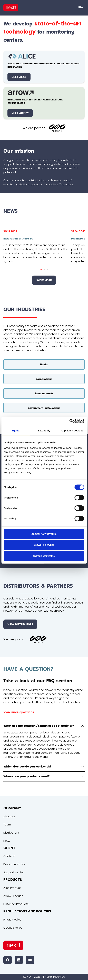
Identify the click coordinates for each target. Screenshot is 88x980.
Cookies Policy (13, 928)
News (7, 841)
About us (9, 816)
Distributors (11, 833)
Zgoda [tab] (16, 431)
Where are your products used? (44, 776)
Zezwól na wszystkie (44, 534)
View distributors (20, 624)
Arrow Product (13, 896)
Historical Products (16, 904)
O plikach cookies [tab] (72, 431)
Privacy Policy (12, 920)
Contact (9, 856)
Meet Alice (19, 77)
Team (7, 825)
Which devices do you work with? (44, 767)
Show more (44, 280)
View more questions (22, 712)
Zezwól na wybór (44, 545)
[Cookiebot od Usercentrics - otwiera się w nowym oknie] (69, 421)
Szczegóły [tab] (44, 431)
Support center (14, 872)
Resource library (14, 864)
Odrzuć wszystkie (44, 556)
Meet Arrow (20, 113)
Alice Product (12, 888)
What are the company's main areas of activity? (44, 726)
